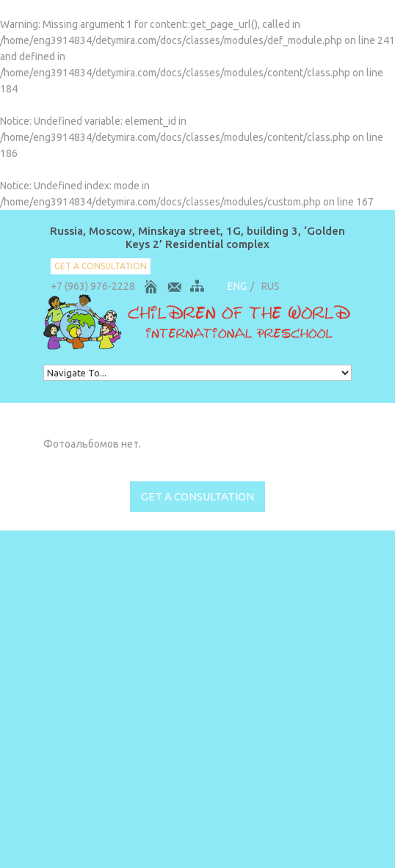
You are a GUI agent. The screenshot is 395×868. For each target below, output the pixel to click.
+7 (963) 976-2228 (93, 286)
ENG (237, 286)
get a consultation (101, 266)
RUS (271, 286)
